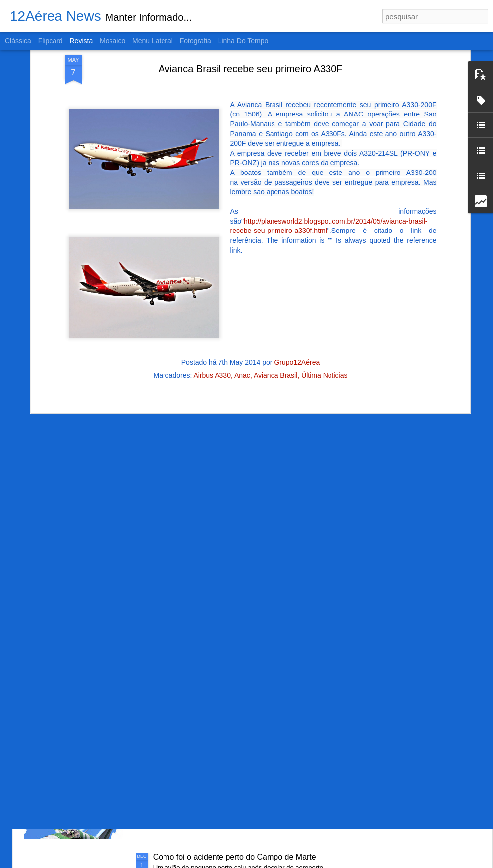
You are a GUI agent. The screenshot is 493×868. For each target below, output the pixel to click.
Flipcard (51, 41)
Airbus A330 (212, 305)
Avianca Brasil (275, 305)
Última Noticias (324, 305)
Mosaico (112, 41)
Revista (81, 41)
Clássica (18, 41)
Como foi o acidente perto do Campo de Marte (235, 857)
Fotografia (195, 41)
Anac (242, 305)
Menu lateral (153, 41)
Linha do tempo (243, 41)
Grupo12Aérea (297, 292)
